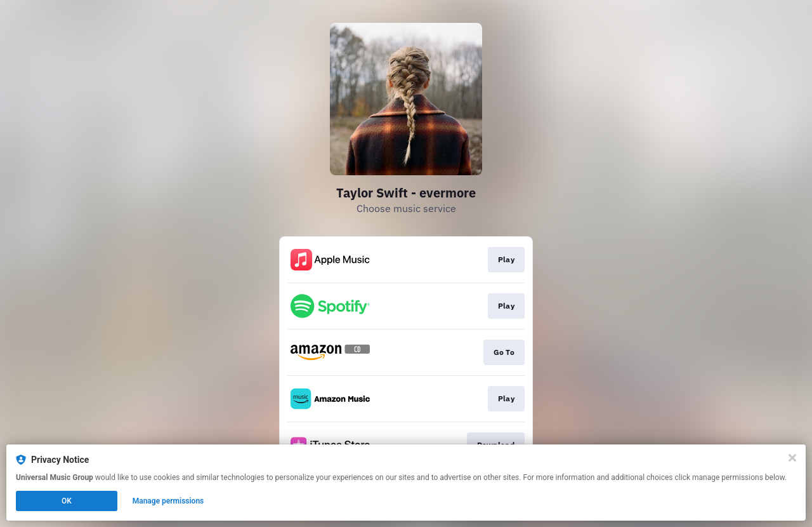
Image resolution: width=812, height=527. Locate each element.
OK (67, 501)
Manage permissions (168, 501)
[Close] (792, 458)
